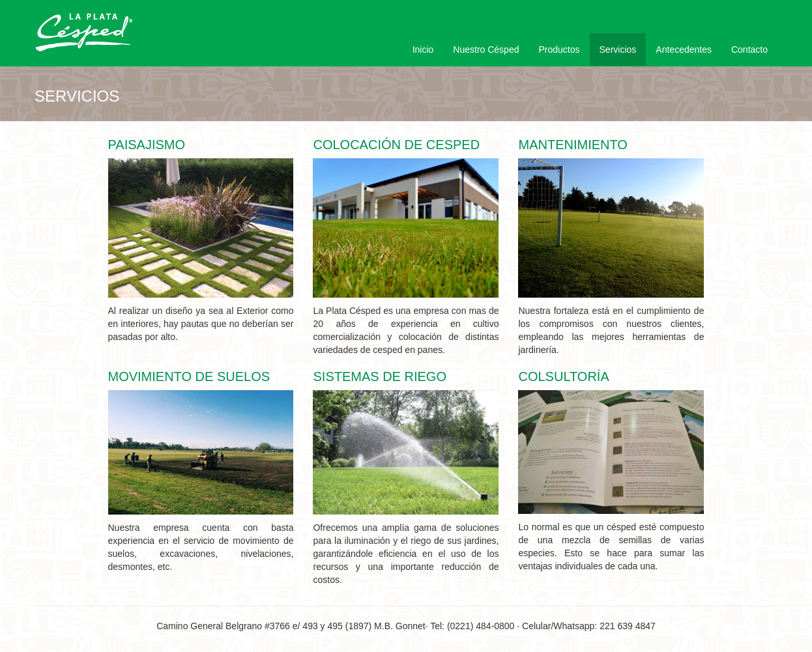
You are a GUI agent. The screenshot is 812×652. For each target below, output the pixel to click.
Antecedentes (684, 50)
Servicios (618, 50)
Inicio (423, 50)
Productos (559, 50)
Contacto (749, 50)
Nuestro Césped (486, 50)
